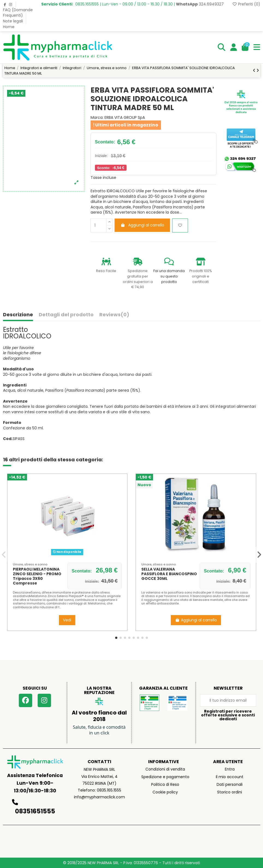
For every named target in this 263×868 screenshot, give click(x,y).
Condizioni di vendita (165, 769)
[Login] (234, 48)
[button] (116, 638)
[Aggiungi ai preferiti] (180, 225)
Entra (230, 769)
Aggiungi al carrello (142, 225)
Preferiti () (246, 4)
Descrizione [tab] (18, 315)
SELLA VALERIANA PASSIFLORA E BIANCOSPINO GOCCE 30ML (169, 574)
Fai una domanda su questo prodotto (169, 276)
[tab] (114, 316)
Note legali (14, 21)
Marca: (97, 118)
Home (9, 27)
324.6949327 (200, 4)
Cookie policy (165, 792)
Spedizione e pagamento (165, 777)
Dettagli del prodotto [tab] (66, 315)
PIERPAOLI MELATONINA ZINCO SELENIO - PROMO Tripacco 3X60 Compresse (37, 576)
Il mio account (230, 777)
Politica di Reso (165, 784)
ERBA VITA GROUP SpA (125, 117)
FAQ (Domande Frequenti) (18, 13)
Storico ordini (230, 792)
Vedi (67, 620)
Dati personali (230, 784)
